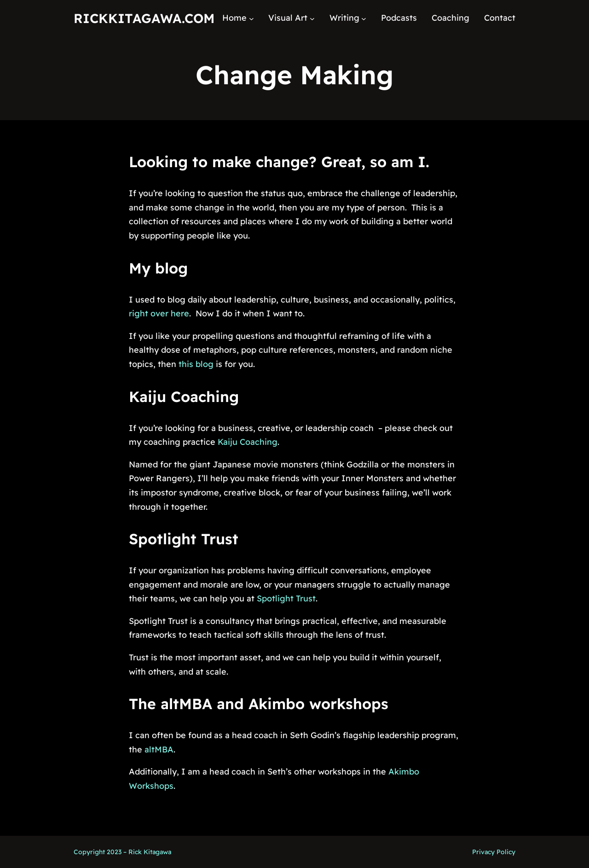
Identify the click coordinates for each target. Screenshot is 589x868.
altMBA (159, 749)
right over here (159, 313)
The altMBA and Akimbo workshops (259, 704)
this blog (196, 364)
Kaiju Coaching (184, 396)
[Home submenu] (251, 18)
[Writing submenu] (364, 18)
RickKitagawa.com (144, 18)
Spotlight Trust (184, 539)
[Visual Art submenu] (312, 18)
